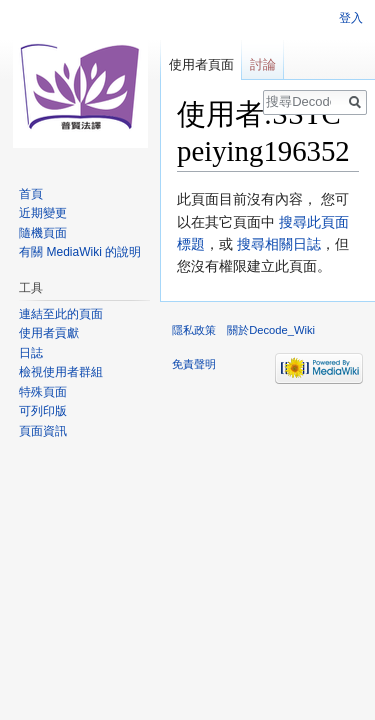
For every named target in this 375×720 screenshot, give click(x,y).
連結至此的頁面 (61, 314)
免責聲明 (194, 364)
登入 (351, 18)
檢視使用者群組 (61, 372)
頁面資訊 (43, 431)
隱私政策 (194, 330)
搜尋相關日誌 (279, 244)
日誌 (31, 353)
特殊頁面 (43, 392)
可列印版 (43, 411)
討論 (263, 64)
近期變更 (43, 213)
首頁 (31, 194)
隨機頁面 (43, 233)
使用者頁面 (201, 64)
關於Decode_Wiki (271, 330)
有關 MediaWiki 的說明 (80, 252)
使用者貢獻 (49, 333)
